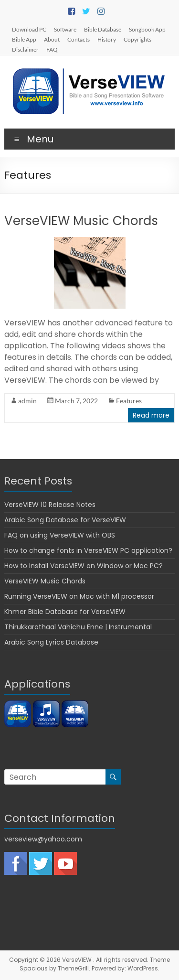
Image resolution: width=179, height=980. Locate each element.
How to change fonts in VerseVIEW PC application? (88, 550)
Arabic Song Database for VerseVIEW (65, 520)
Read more (151, 415)
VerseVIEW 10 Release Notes (50, 505)
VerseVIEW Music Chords (81, 221)
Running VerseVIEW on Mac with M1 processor (79, 596)
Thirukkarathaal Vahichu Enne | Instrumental (78, 627)
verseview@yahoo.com (43, 839)
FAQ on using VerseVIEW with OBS (60, 535)
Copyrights (137, 39)
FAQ (52, 49)
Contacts (79, 39)
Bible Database (103, 29)
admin (27, 401)
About (52, 39)
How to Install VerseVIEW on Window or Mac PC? (84, 566)
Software (65, 29)
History (107, 39)
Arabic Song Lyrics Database (51, 642)
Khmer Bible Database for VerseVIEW (65, 612)
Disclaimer (25, 49)
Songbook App (147, 29)
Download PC (29, 29)
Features (129, 401)
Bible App (24, 39)
